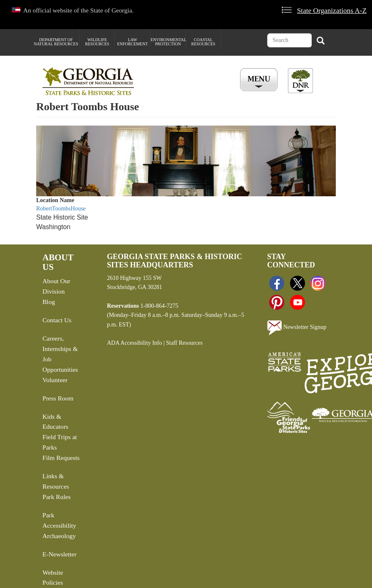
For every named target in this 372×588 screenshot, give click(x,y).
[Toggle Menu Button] (260, 80)
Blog (49, 302)
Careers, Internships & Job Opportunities (60, 354)
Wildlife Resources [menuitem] (97, 42)
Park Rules (57, 497)
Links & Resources (56, 481)
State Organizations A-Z (332, 11)
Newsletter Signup (297, 328)
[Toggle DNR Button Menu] (300, 81)
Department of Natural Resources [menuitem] (56, 42)
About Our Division (56, 286)
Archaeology (59, 536)
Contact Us (57, 320)
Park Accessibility (59, 520)
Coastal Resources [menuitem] (203, 42)
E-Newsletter (60, 554)
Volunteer (55, 380)
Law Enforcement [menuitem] (133, 42)
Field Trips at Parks (60, 442)
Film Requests (61, 458)
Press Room (58, 398)
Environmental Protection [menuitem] (168, 42)
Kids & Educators (55, 422)
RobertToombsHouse (61, 209)
